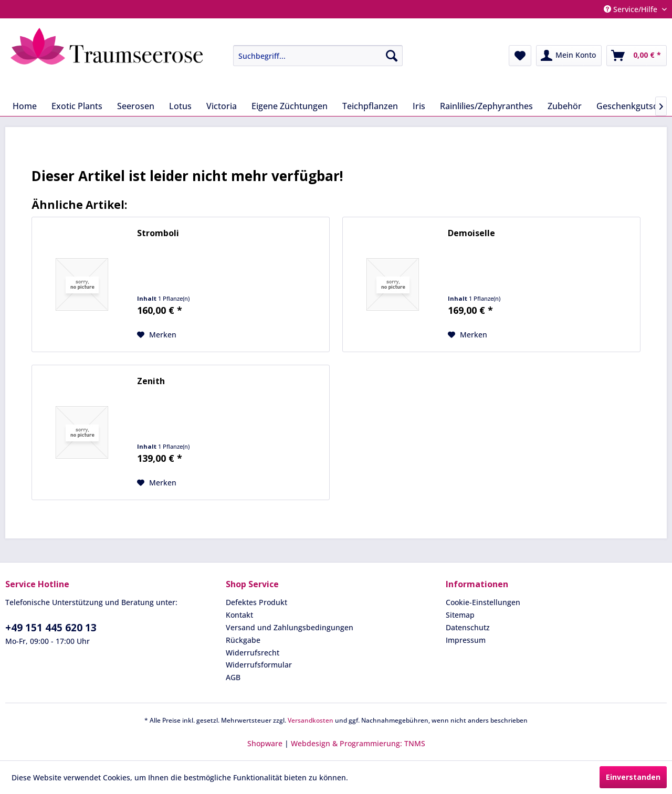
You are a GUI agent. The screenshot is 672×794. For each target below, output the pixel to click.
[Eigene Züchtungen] (290, 106)
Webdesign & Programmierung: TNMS (358, 743)
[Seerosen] (136, 106)
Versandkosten (311, 720)
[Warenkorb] (637, 56)
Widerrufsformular (259, 665)
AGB (233, 677)
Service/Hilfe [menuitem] (632, 9)
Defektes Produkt (256, 602)
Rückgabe (243, 640)
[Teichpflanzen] (370, 106)
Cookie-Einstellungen (483, 602)
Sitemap (460, 615)
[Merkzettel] (520, 56)
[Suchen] (392, 56)
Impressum (466, 640)
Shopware (265, 743)
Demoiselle (471, 233)
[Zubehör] (565, 106)
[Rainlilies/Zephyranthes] (486, 106)
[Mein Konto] (569, 56)
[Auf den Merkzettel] (157, 335)
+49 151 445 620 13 (51, 628)
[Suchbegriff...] (318, 56)
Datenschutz (468, 627)
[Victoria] (222, 106)
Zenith (151, 381)
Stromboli (158, 233)
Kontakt (239, 615)
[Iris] (419, 106)
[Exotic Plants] (77, 106)
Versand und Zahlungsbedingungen (290, 627)
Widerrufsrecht (253, 653)
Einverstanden (633, 777)
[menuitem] (310, 56)
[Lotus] (180, 106)
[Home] (25, 106)
